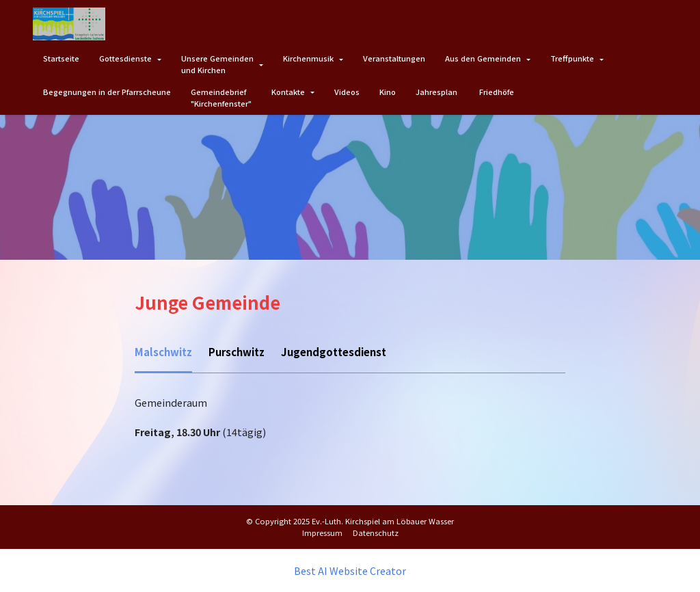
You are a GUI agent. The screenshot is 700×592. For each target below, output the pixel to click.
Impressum (322, 532)
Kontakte (288, 92)
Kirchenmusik (308, 58)
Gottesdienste (125, 58)
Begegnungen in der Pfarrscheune (107, 92)
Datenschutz (376, 532)
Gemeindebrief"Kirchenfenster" (221, 97)
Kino (388, 92)
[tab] (162, 353)
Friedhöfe (497, 92)
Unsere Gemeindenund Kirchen (217, 64)
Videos (347, 92)
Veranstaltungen (394, 58)
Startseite (61, 58)
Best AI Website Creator (350, 570)
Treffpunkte (572, 58)
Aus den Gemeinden (483, 58)
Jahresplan (437, 92)
